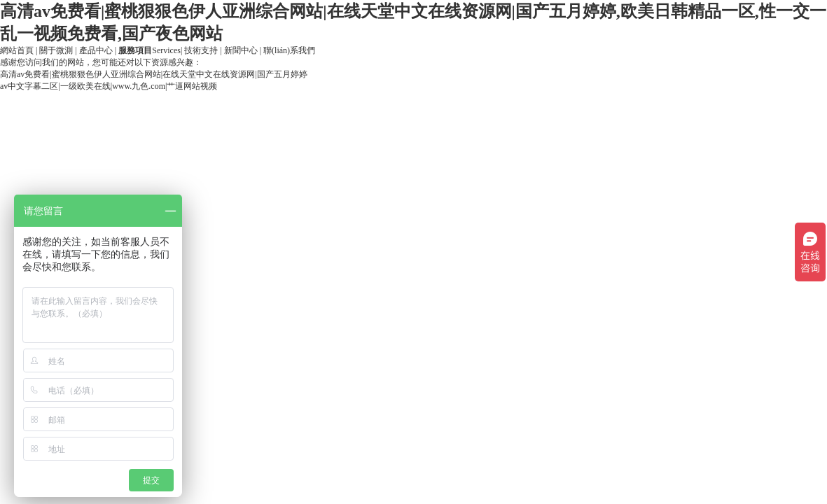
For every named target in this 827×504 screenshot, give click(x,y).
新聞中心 (241, 50)
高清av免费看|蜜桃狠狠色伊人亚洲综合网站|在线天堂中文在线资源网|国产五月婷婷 (154, 74)
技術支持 (201, 50)
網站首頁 (17, 50)
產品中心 (96, 50)
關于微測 (56, 50)
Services (150, 50)
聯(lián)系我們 (289, 50)
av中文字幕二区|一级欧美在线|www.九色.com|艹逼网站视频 (109, 86)
